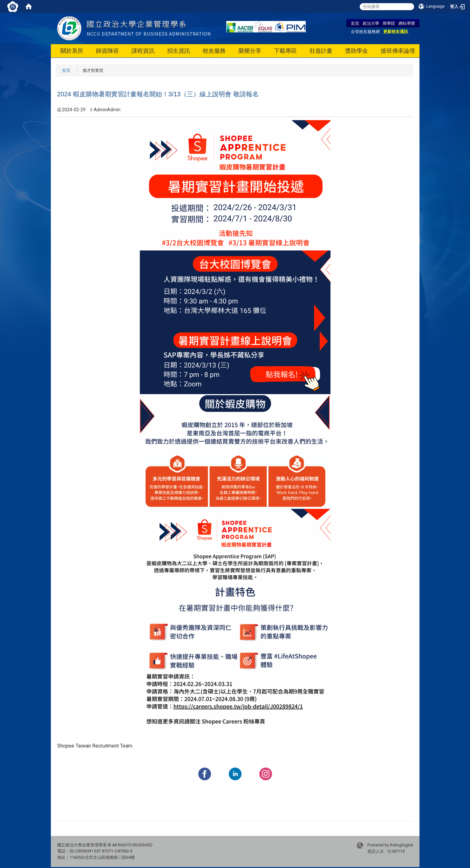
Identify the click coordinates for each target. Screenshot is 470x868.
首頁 (355, 23)
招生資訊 (179, 51)
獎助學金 (357, 51)
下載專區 (285, 51)
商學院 (389, 23)
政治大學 (371, 23)
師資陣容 (107, 51)
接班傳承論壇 (398, 51)
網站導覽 (407, 23)
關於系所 (72, 51)
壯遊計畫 (321, 51)
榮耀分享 (250, 51)
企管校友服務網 (365, 31)
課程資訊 (143, 51)
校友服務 (214, 51)
